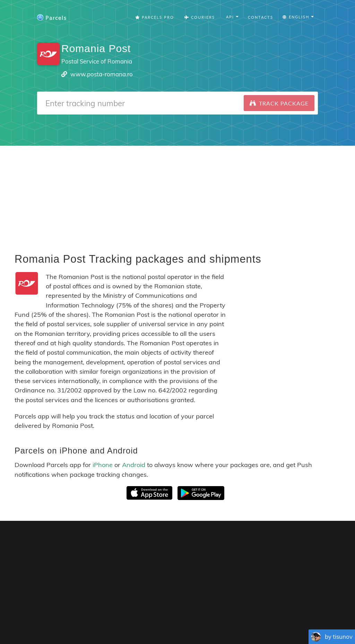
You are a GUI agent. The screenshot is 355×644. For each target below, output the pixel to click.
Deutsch (179, 620)
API (301, 609)
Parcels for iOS (246, 543)
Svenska (232, 620)
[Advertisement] (177, 194)
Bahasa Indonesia (284, 620)
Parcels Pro (155, 17)
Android (134, 465)
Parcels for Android (305, 543)
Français (111, 620)
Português (155, 620)
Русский (317, 620)
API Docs (324, 609)
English (91, 620)
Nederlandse (206, 620)
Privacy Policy (215, 609)
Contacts (261, 17)
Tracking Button (267, 609)
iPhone (103, 465)
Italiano (253, 620)
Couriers (200, 17)
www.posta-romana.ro (102, 74)
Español (132, 620)
